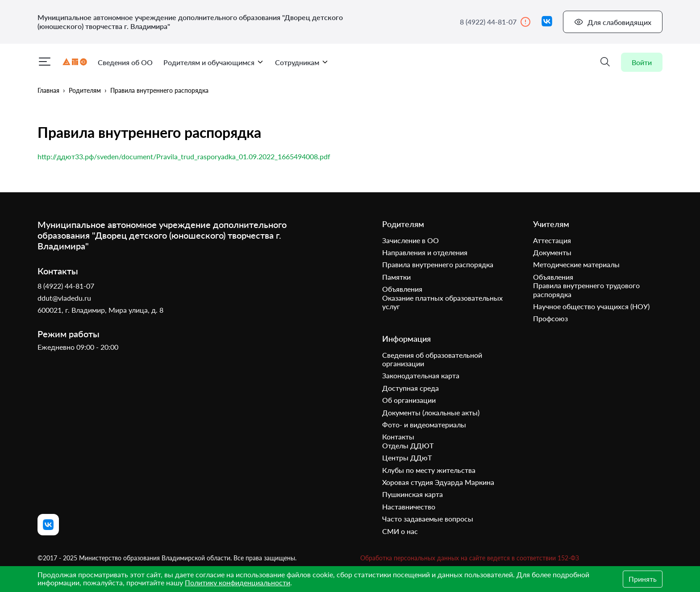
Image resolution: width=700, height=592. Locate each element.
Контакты (398, 437)
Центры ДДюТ (407, 457)
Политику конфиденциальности (237, 582)
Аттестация (552, 240)
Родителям (85, 90)
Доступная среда (410, 388)
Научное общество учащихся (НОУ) (591, 306)
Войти (642, 62)
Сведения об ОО (125, 62)
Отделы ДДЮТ (408, 445)
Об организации (409, 400)
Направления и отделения (425, 252)
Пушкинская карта (412, 494)
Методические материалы (576, 264)
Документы (552, 252)
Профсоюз (550, 318)
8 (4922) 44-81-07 (495, 22)
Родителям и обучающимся (214, 62)
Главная (48, 90)
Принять (643, 579)
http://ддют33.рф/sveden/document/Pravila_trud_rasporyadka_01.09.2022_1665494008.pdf (184, 156)
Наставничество (409, 507)
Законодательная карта (421, 375)
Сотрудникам (302, 62)
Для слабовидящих (613, 22)
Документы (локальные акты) (431, 412)
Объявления (402, 289)
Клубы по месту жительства (429, 470)
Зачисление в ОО (410, 240)
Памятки (396, 277)
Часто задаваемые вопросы (428, 519)
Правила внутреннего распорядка (159, 90)
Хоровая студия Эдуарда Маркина (438, 482)
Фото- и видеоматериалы (424, 424)
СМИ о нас (400, 531)
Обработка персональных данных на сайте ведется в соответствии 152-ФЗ (470, 558)
